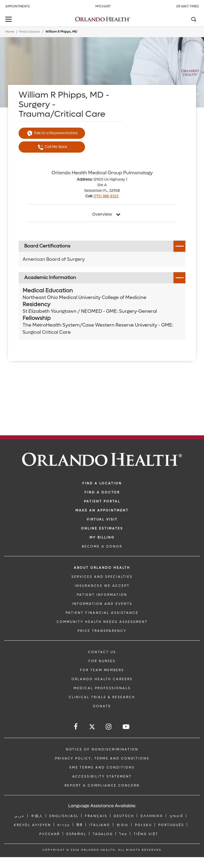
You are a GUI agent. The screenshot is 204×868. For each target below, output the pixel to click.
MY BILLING (102, 537)
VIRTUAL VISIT (102, 519)
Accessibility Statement (102, 776)
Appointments (18, 6)
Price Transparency (102, 631)
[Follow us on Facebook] (76, 727)
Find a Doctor (30, 32)
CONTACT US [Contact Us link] (102, 652)
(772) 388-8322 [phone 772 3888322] (106, 196)
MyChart (103, 6)
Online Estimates (102, 528)
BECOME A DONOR (102, 546)
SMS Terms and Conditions (102, 767)
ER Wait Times (188, 6)
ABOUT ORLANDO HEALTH (102, 568)
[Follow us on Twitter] (92, 728)
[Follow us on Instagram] (109, 727)
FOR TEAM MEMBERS (102, 670)
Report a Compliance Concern (102, 785)
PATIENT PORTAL (102, 501)
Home (10, 32)
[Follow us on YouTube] (126, 727)
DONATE (102, 706)
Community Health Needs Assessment (102, 622)
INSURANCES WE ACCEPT (102, 586)
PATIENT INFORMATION (102, 595)
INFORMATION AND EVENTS (102, 604)
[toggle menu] (9, 20)
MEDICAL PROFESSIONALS (102, 688)
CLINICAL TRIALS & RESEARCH (102, 697)
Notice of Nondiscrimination (102, 749)
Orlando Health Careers (102, 679)
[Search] (193, 20)
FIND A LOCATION (102, 483)
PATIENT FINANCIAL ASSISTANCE (102, 613)
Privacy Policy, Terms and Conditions (102, 758)
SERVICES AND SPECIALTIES (102, 577)
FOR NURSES (102, 661)
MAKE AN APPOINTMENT (102, 510)
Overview (102, 214)
